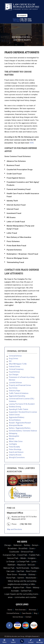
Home (10, 610)
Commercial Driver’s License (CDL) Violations (22, 400)
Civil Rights (13, 444)
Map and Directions (15, 529)
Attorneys (32, 610)
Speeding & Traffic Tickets (19, 409)
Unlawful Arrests (15, 455)
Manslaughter (14, 436)
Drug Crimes (13, 359)
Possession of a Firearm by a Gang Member (22, 379)
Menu (4, 641)
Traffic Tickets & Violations (19, 393)
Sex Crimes (13, 388)
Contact (28, 617)
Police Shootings (15, 449)
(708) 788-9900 (25, 19)
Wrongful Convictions (17, 457)
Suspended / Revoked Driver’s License (23, 412)
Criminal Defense (15, 356)
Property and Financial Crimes (20, 385)
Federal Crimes (14, 367)
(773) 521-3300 (26, 21)
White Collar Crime (16, 441)
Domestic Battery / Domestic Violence (23, 431)
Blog (36, 613)
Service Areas (18, 617)
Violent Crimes (14, 415)
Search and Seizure (16, 452)
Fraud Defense (14, 372)
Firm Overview (20, 610)
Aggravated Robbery (17, 417)
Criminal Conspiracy (16, 369)
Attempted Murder (16, 425)
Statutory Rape (15, 391)
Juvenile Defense (15, 383)
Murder (12, 439)
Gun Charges (14, 375)
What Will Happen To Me (18, 364)
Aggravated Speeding (17, 396)
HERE (32, 143)
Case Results (27, 613)
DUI (10, 361)
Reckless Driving (15, 407)
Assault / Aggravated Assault (20, 423)
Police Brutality (14, 447)
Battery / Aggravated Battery (20, 428)
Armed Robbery (15, 420)
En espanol (22, 15)
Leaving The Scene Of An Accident (22, 404)
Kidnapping (13, 433)
